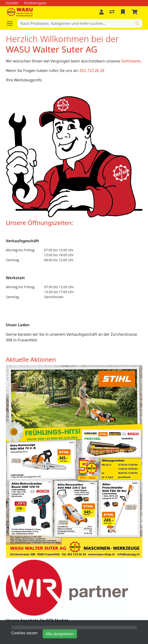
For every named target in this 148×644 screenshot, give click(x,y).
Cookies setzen (25, 633)
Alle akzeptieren (60, 634)
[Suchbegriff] (75, 23)
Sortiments (131, 61)
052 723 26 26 (92, 71)
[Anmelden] (101, 12)
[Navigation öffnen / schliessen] (12, 23)
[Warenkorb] (135, 12)
